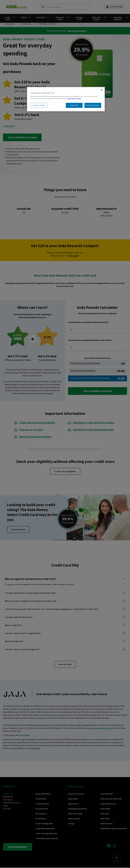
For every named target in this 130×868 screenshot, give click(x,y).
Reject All (74, 105)
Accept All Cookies (93, 105)
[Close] (101, 90)
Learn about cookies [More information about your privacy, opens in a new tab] (74, 98)
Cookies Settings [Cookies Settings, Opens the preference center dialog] (39, 105)
